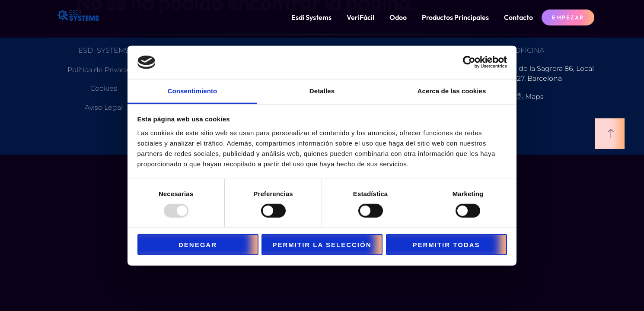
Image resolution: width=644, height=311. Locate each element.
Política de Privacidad (104, 70)
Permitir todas (446, 245)
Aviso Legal (104, 107)
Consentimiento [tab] (193, 91)
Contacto (518, 17)
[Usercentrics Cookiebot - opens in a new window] (469, 62)
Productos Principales (455, 17)
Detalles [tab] (322, 91)
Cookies (104, 88)
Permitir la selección (322, 245)
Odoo (398, 17)
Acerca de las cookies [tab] (452, 91)
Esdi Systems (311, 17)
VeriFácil (360, 17)
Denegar (198, 245)
